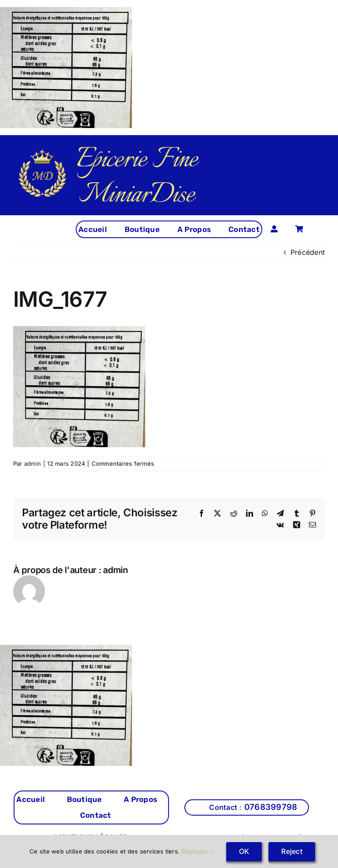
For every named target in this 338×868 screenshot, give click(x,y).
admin (33, 463)
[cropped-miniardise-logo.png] (43, 152)
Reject (292, 851)
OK (244, 851)
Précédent (308, 252)
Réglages (197, 851)
